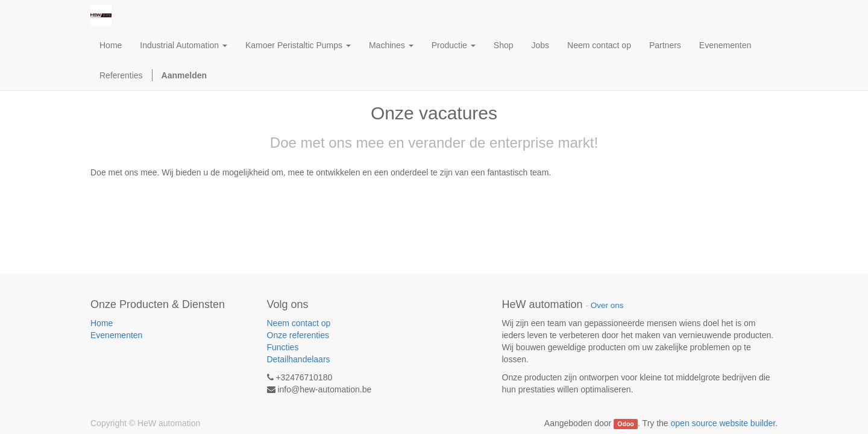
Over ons (607, 305)
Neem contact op (299, 323)
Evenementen (116, 335)
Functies (283, 347)
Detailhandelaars (299, 359)
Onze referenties (298, 335)
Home (102, 323)
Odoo (625, 424)
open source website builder (723, 423)
